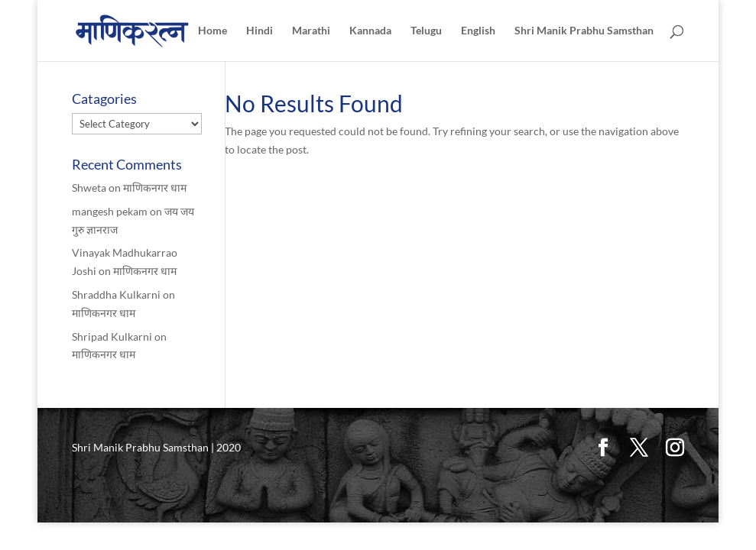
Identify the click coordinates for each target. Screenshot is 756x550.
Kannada (370, 31)
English (478, 31)
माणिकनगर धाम (155, 188)
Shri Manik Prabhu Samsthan (584, 31)
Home (213, 31)
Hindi (260, 31)
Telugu (426, 31)
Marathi (311, 31)
